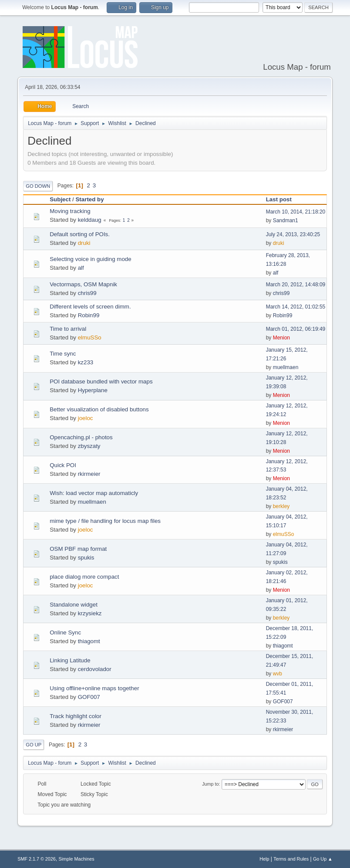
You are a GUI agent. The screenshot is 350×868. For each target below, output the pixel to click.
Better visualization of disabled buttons (99, 409)
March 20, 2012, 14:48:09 (296, 285)
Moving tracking (70, 211)
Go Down (38, 186)
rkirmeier (89, 474)
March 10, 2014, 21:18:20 (296, 212)
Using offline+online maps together (94, 688)
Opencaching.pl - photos (81, 437)
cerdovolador (95, 669)
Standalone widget (74, 605)
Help (264, 859)
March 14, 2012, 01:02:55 (296, 307)
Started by (89, 199)
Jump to (210, 784)
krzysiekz (90, 613)
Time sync (63, 354)
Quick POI (63, 465)
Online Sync (65, 632)
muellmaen (286, 367)
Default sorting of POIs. (80, 234)
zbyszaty (89, 446)
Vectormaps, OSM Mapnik (83, 284)
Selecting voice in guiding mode (90, 259)
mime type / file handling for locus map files (105, 521)
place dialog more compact (84, 577)
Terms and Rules (291, 859)
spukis (86, 558)
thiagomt (89, 641)
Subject (60, 199)
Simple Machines (77, 859)
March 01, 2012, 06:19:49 (296, 329)
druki (84, 243)
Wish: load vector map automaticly (94, 493)
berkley (281, 506)
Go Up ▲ (323, 859)
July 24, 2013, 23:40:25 (293, 234)
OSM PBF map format (78, 549)
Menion (281, 338)
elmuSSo (90, 337)
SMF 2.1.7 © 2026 (37, 859)
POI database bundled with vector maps (101, 381)
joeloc (86, 418)
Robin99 (89, 315)
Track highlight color (76, 716)
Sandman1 (286, 220)
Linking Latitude (70, 660)
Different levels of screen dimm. (90, 307)
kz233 (86, 362)
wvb (278, 674)
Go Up (34, 745)
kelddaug (90, 220)
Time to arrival (68, 329)
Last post (283, 199)
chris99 (87, 293)
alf (81, 268)
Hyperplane (93, 390)
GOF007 (89, 697)
